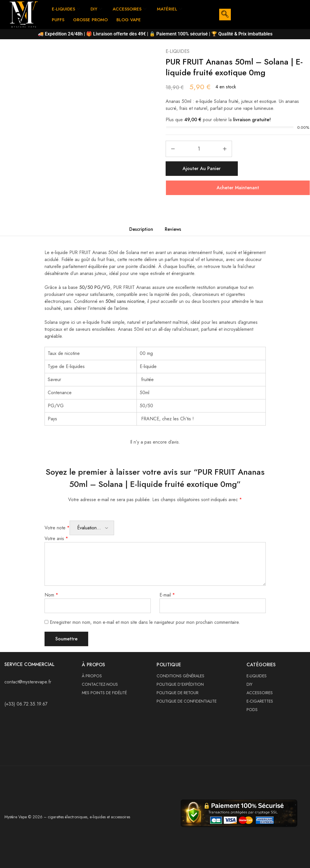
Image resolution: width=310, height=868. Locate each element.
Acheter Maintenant (238, 188)
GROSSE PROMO (90, 20)
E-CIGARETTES (260, 701)
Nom (51, 595)
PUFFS (58, 20)
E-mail (167, 595)
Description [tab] (141, 229)
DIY (96, 9)
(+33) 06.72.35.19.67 (26, 704)
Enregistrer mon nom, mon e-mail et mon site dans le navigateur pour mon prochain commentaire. (145, 622)
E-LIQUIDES (66, 9)
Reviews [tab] (173, 229)
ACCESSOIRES (130, 9)
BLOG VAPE (129, 20)
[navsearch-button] (225, 15)
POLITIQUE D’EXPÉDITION (180, 684)
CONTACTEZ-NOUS (100, 684)
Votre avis (56, 539)
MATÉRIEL (170, 9)
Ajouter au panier (202, 168)
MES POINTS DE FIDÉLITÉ (104, 693)
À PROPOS (92, 676)
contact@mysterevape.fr (28, 682)
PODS (252, 710)
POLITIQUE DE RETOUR (178, 693)
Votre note (57, 528)
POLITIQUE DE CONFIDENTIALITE (187, 701)
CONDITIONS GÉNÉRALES (180, 676)
